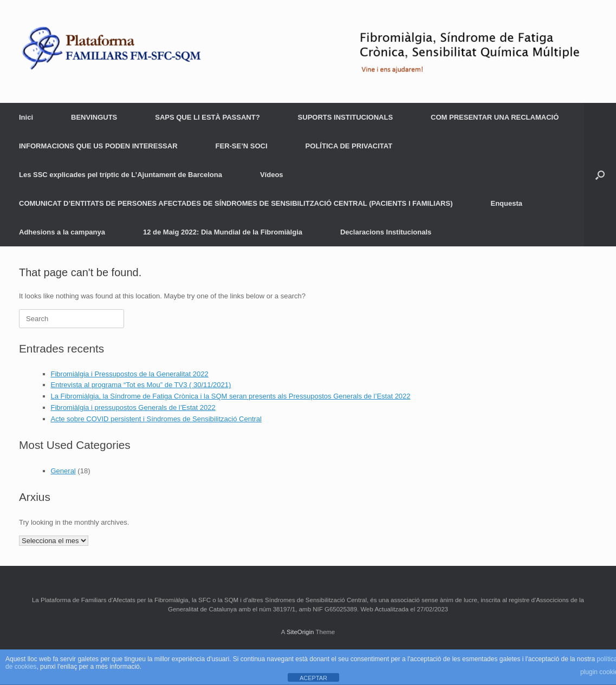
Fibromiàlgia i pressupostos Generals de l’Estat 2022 (133, 407)
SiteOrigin (300, 632)
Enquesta (507, 203)
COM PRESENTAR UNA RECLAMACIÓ (495, 117)
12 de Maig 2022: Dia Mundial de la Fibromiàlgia (223, 232)
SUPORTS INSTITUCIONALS (346, 117)
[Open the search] (600, 175)
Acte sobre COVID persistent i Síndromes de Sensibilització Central (156, 419)
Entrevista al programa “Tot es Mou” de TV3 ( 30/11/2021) (141, 385)
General (63, 471)
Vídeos (272, 175)
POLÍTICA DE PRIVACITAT (349, 146)
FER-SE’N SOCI (242, 146)
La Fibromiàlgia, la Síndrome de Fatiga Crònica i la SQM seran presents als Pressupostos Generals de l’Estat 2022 (231, 396)
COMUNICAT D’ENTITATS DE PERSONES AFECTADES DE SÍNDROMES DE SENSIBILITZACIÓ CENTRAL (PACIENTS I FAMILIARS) (236, 203)
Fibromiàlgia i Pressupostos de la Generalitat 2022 (130, 374)
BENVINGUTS (94, 117)
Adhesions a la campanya (62, 232)
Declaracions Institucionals (386, 232)
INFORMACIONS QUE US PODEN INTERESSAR (98, 146)
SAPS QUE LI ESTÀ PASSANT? (207, 117)
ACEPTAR (313, 678)
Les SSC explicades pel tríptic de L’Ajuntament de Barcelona (121, 175)
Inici (26, 117)
